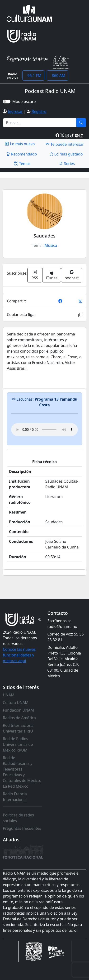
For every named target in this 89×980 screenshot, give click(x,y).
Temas (22, 164)
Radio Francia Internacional (15, 797)
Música (51, 245)
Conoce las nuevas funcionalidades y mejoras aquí (19, 655)
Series (67, 164)
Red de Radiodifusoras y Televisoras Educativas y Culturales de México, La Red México (22, 772)
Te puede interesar (65, 144)
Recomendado (22, 154)
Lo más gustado (66, 154)
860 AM (58, 76)
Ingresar (15, 112)
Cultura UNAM (16, 703)
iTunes (52, 276)
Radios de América (19, 718)
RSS (35, 275)
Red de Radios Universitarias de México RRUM (18, 744)
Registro (39, 112)
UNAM (9, 695)
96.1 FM (33, 76)
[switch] (7, 102)
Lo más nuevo (20, 144)
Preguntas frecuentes (22, 828)
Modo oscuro (25, 102)
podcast (72, 275)
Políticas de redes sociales (18, 818)
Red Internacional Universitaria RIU (19, 728)
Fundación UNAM (18, 710)
